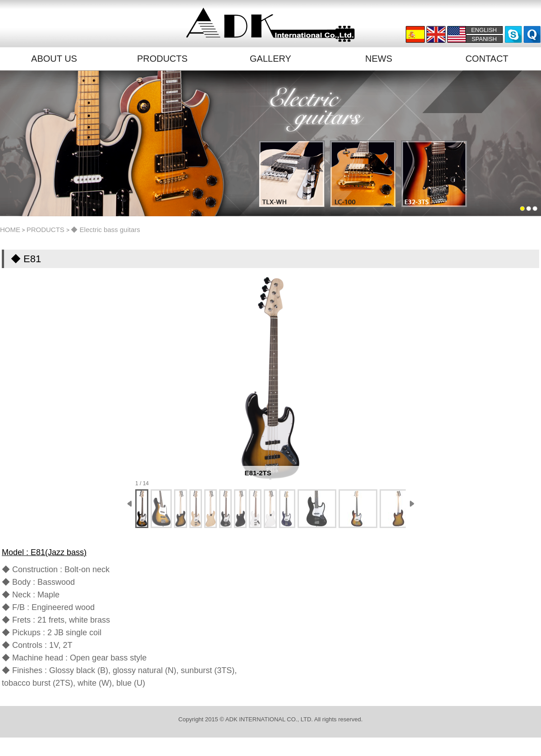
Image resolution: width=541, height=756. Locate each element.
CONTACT (487, 59)
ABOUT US (54, 59)
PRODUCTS (162, 59)
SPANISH (484, 39)
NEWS (379, 59)
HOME (10, 230)
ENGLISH (484, 30)
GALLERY (270, 59)
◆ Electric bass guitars (105, 230)
